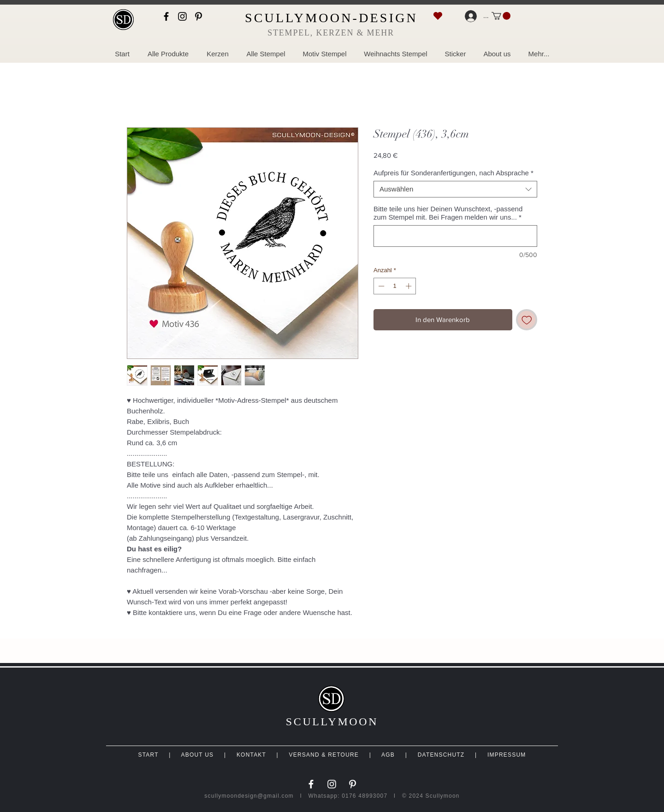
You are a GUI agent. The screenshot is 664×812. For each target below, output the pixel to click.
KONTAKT (251, 755)
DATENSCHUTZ (441, 755)
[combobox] (455, 189)
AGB (388, 755)
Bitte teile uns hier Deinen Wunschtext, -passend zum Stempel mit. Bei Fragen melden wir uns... (448, 213)
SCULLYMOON (332, 722)
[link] (501, 16)
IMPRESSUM (507, 755)
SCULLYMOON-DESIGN (331, 18)
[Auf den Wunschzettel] (527, 320)
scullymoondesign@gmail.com (249, 796)
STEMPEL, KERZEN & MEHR (331, 33)
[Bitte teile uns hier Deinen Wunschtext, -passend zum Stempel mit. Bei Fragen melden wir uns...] (455, 236)
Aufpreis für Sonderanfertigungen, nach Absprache (454, 173)
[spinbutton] (395, 286)
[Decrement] (380, 286)
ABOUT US (197, 755)
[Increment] (409, 286)
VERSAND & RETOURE (324, 755)
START (148, 755)
